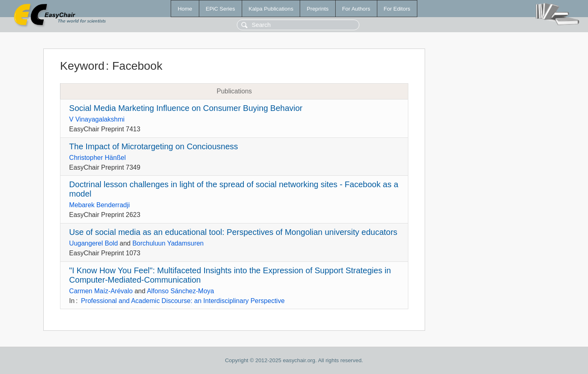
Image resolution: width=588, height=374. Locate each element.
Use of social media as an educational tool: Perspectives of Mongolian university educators (233, 232)
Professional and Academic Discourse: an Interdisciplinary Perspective (183, 301)
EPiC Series (220, 9)
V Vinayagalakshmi (97, 119)
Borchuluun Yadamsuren (168, 243)
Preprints (317, 9)
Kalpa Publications (271, 9)
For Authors (356, 9)
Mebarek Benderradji (99, 205)
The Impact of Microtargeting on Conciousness (154, 146)
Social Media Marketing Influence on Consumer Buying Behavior (186, 108)
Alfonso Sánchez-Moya (181, 291)
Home (185, 9)
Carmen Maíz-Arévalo (101, 291)
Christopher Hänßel (97, 158)
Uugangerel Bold (93, 243)
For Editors (397, 9)
